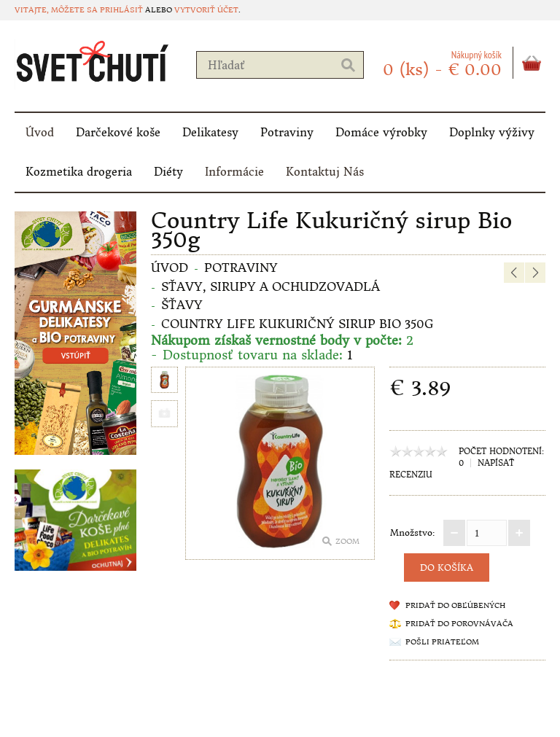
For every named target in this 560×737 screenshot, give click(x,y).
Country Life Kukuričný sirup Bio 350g (297, 324)
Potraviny (287, 132)
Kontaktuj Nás (325, 172)
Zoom (347, 541)
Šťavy (182, 305)
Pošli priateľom (442, 642)
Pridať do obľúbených (455, 605)
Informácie (234, 172)
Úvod (40, 132)
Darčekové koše (118, 132)
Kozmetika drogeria (79, 172)
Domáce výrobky (381, 132)
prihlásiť (121, 10)
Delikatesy (210, 132)
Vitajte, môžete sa (57, 10)
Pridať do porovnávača (459, 624)
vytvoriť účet (206, 10)
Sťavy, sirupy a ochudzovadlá (271, 286)
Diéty (168, 172)
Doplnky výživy (492, 132)
